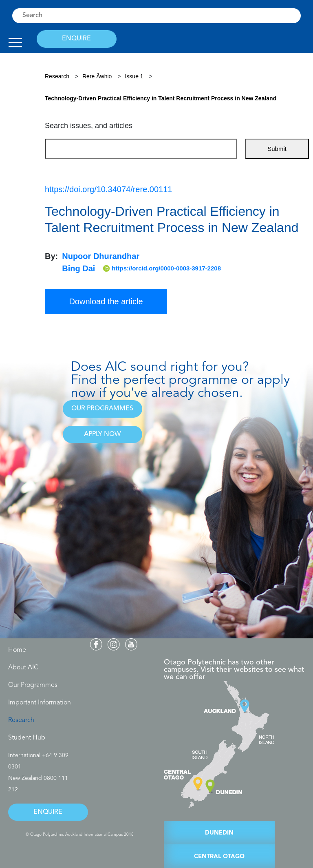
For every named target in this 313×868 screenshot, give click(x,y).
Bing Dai (78, 268)
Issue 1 (134, 76)
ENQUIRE (76, 39)
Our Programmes (33, 685)
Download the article (106, 301)
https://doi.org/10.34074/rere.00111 (108, 189)
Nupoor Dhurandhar (101, 256)
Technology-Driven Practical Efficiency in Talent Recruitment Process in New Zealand (161, 98)
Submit (277, 149)
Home (17, 650)
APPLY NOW (102, 434)
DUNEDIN (219, 833)
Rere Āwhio (98, 76)
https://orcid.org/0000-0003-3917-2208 (162, 268)
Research (57, 76)
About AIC (23, 668)
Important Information (40, 703)
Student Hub (27, 738)
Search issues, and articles (89, 126)
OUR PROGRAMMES (102, 409)
